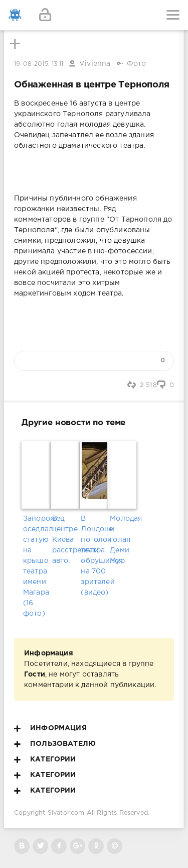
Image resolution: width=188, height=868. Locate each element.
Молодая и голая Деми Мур (123, 540)
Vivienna (95, 64)
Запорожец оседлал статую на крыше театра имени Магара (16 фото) (36, 566)
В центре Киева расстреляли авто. (65, 540)
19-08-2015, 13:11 (39, 64)
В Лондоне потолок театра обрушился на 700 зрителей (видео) (94, 556)
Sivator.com (66, 813)
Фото (137, 64)
